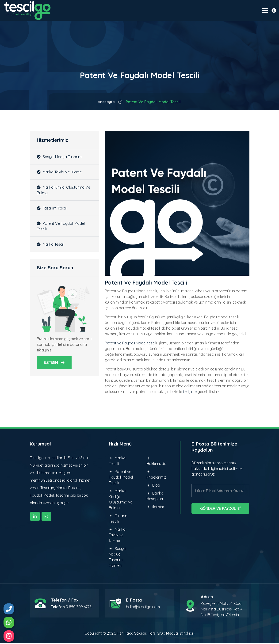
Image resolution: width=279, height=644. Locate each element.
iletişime (190, 392)
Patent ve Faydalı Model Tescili (61, 227)
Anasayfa (106, 103)
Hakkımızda (156, 462)
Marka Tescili (51, 245)
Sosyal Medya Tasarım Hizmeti (118, 558)
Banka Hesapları (155, 497)
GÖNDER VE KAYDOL (220, 509)
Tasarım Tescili (52, 209)
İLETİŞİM (55, 364)
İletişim (155, 508)
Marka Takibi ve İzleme (59, 173)
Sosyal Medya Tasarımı (59, 157)
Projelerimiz (156, 476)
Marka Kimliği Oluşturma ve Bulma (63, 191)
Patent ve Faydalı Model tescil (130, 344)
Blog (153, 486)
